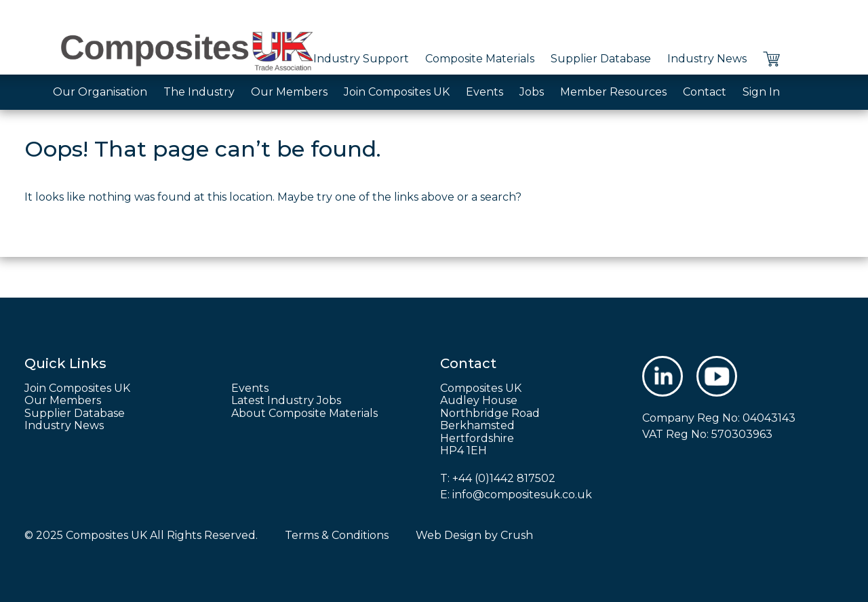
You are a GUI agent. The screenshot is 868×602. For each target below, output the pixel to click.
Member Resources (613, 92)
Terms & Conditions (337, 535)
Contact (705, 92)
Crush (517, 535)
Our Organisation (100, 92)
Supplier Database (601, 59)
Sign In (761, 92)
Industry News (707, 59)
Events (485, 92)
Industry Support (361, 59)
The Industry (199, 92)
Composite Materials (480, 59)
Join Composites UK (397, 92)
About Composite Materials (304, 414)
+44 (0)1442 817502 (504, 478)
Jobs (532, 92)
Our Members (289, 92)
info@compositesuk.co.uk (522, 495)
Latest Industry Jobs (286, 401)
